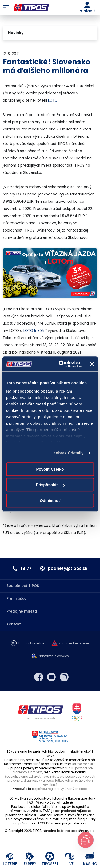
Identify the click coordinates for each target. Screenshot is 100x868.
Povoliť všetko (50, 469)
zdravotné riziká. (84, 764)
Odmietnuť (50, 500)
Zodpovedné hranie (74, 644)
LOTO (53, 100)
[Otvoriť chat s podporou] (86, 840)
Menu (6, 7)
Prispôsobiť (50, 485)
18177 (26, 569)
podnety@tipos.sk (68, 569)
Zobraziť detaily (69, 453)
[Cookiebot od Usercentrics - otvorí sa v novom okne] (61, 364)
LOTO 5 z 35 (34, 331)
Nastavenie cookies (54, 656)
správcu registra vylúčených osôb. (61, 789)
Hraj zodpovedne (31, 644)
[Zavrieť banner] (92, 364)
